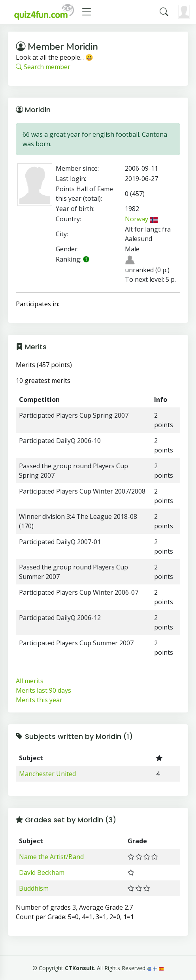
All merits (30, 681)
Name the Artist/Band (51, 857)
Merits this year (39, 700)
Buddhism (34, 888)
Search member (43, 67)
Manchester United (47, 774)
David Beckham (42, 873)
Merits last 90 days (43, 690)
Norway (141, 219)
